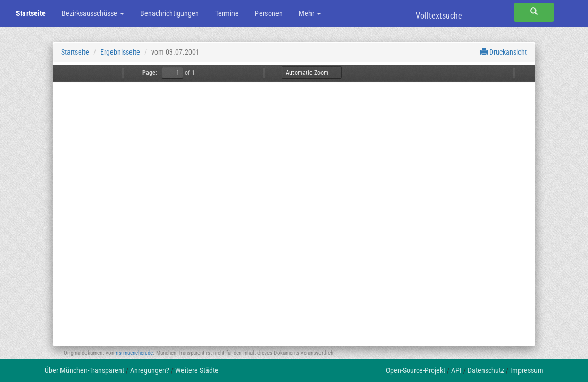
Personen (269, 13)
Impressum (527, 370)
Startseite (31, 13)
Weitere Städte (197, 370)
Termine (227, 13)
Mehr (310, 13)
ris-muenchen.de (134, 353)
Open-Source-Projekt (416, 370)
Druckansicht (504, 52)
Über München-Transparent (84, 370)
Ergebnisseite (120, 52)
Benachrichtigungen (170, 13)
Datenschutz (486, 370)
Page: (150, 73)
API (456, 370)
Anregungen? (150, 370)
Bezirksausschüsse (93, 13)
